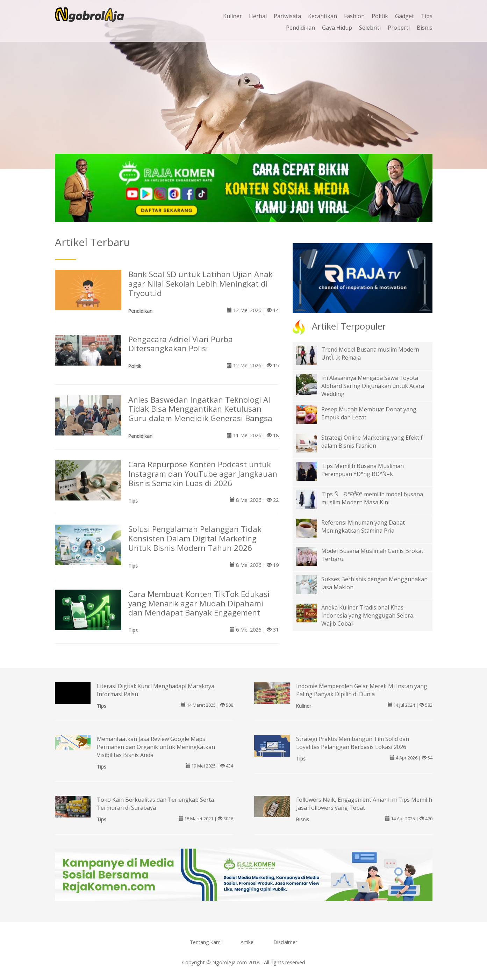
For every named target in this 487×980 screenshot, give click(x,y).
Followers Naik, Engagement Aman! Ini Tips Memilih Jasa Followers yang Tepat (364, 804)
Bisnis (425, 28)
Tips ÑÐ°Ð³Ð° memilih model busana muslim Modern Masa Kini (372, 498)
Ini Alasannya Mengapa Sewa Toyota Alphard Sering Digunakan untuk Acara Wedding (373, 386)
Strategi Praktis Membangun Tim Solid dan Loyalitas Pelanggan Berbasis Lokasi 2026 (353, 743)
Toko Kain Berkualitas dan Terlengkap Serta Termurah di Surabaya (155, 804)
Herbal (258, 16)
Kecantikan (323, 16)
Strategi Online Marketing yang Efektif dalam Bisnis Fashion (372, 442)
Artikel (248, 942)
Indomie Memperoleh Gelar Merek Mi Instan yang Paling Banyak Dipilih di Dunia (362, 690)
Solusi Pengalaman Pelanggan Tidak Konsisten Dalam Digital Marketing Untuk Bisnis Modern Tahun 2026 (195, 538)
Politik (380, 16)
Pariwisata (287, 16)
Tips (427, 16)
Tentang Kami (206, 942)
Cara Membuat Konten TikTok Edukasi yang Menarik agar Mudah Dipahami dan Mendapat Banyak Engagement (199, 603)
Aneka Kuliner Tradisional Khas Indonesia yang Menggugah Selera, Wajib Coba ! (368, 615)
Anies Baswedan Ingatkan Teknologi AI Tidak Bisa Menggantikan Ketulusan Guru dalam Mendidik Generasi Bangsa (200, 409)
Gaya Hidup (337, 28)
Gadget (404, 16)
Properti (399, 28)
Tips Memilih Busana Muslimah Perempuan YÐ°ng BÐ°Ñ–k (363, 470)
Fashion (354, 16)
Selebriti (370, 28)
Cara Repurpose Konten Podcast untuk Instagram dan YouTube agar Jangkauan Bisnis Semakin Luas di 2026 (203, 474)
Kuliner (232, 16)
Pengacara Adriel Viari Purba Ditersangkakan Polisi (181, 344)
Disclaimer (285, 942)
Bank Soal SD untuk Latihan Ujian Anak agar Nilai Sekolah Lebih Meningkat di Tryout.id (200, 284)
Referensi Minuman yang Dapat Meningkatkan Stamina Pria (363, 527)
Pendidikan (300, 28)
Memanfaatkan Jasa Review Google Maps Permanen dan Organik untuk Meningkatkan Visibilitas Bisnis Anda (156, 747)
